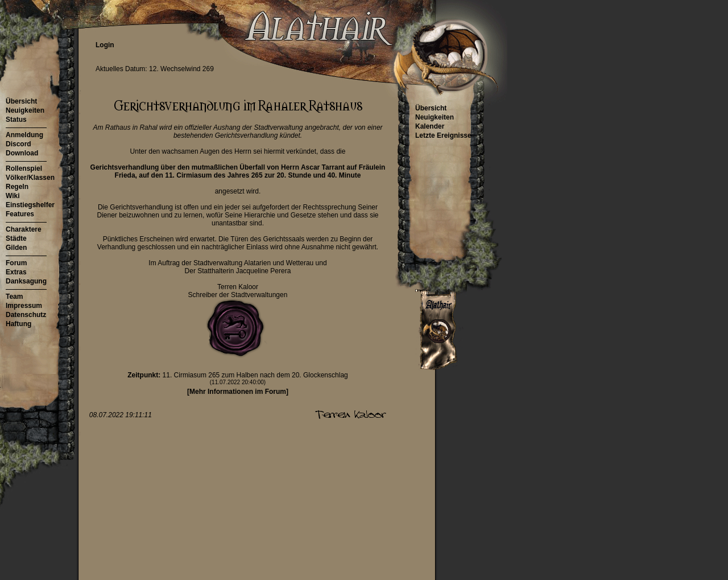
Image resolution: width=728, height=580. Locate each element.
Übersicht (21, 101)
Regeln (17, 187)
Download (22, 153)
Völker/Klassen (30, 178)
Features (20, 214)
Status (16, 120)
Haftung (18, 324)
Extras (16, 272)
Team (14, 297)
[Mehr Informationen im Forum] (238, 392)
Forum (16, 263)
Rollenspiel (24, 168)
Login (105, 45)
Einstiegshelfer (30, 205)
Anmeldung (24, 135)
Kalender (430, 126)
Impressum (24, 306)
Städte (16, 238)
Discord (18, 144)
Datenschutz (26, 315)
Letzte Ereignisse (443, 135)
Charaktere (24, 229)
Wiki (13, 196)
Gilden (16, 248)
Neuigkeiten (25, 110)
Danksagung (26, 281)
